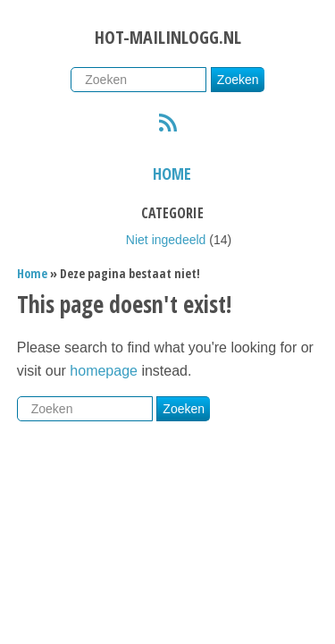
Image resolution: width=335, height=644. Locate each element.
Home (172, 174)
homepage (104, 371)
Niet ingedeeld (166, 240)
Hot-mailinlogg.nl (168, 37)
